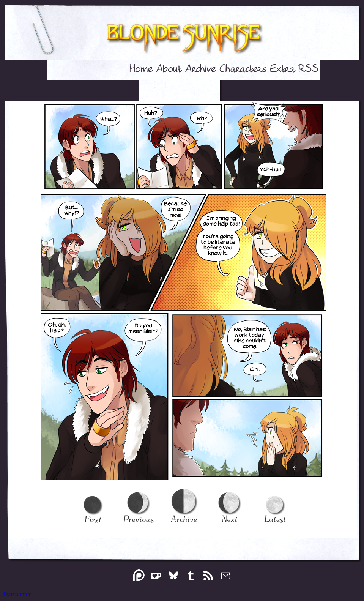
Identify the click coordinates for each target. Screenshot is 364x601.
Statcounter (17, 594)
